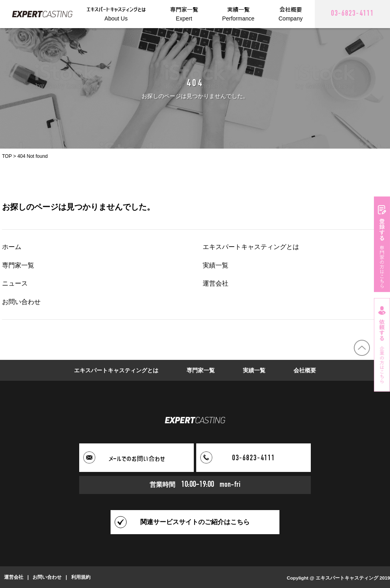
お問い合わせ (21, 302)
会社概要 (305, 370)
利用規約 (81, 577)
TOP (7, 156)
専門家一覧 (18, 265)
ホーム (12, 247)
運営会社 (216, 283)
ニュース (15, 283)
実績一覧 (216, 265)
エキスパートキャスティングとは (251, 247)
